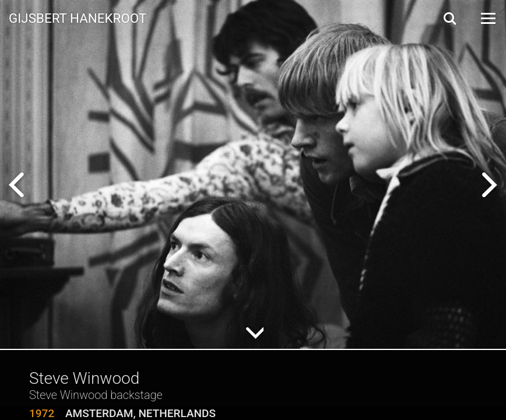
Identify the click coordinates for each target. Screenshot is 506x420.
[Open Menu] (487, 18)
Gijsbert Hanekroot (78, 17)
